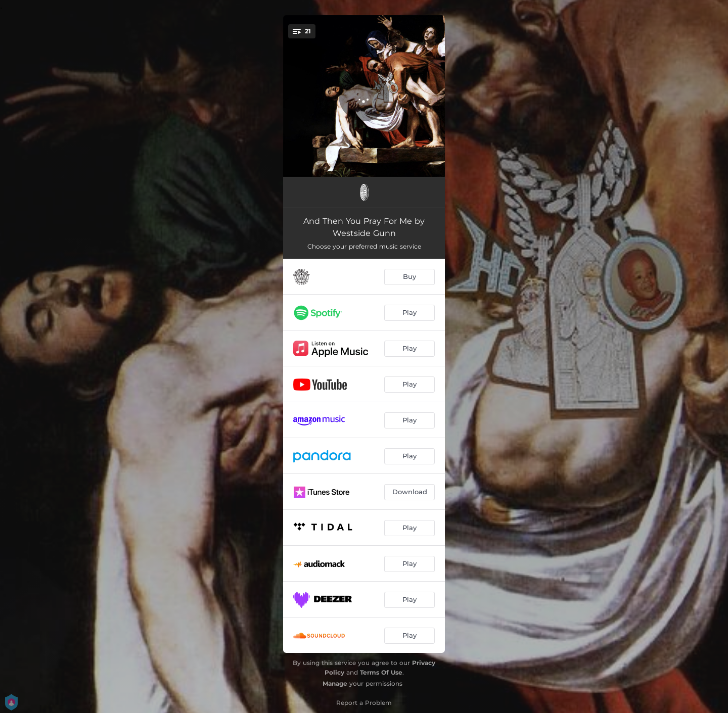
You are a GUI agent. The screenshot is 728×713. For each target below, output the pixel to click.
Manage (335, 683)
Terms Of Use (381, 672)
